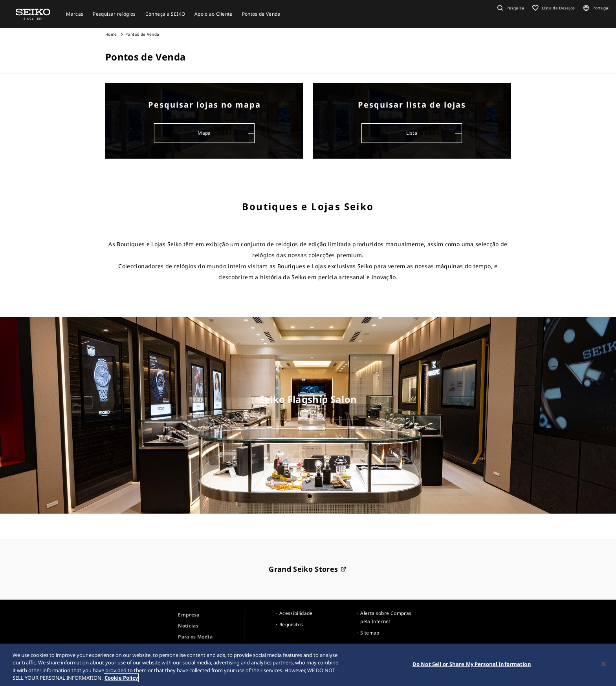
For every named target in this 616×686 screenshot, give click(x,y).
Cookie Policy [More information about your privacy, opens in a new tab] (121, 678)
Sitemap (370, 633)
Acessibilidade (296, 613)
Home (111, 34)
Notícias (188, 626)
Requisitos (291, 625)
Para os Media (195, 637)
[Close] (603, 664)
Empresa (189, 615)
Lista (412, 133)
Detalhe (308, 429)
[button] (510, 8)
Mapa (204, 133)
